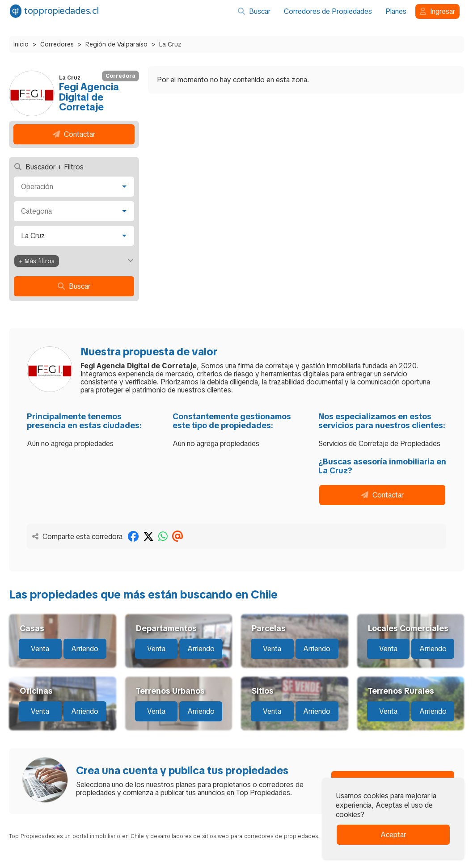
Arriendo (85, 649)
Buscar (254, 11)
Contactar (74, 134)
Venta (40, 649)
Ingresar (437, 11)
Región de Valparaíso (116, 44)
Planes (396, 11)
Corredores (57, 44)
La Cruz (170, 44)
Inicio (21, 44)
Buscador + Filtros (49, 167)
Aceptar (393, 835)
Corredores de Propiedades (328, 11)
